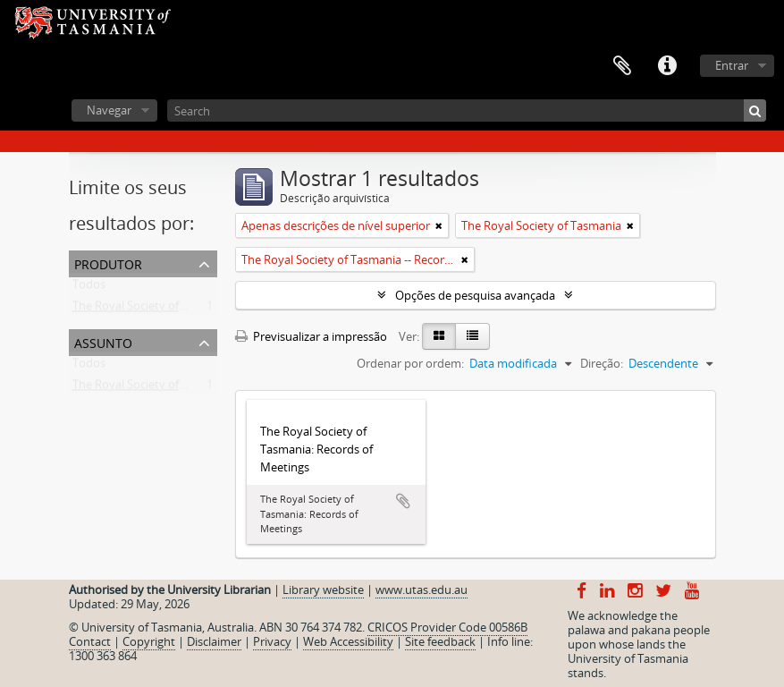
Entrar (732, 65)
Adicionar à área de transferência (403, 501)
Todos (89, 288)
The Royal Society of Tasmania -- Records (180, 388)
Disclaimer (214, 641)
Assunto (103, 341)
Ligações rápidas (667, 66)
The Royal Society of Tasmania (152, 310)
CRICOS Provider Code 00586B (447, 627)
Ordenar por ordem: (410, 363)
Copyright (149, 641)
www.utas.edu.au (422, 589)
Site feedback (440, 641)
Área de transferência (622, 66)
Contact (90, 641)
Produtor (108, 263)
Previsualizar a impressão (311, 336)
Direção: (602, 363)
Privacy (272, 641)
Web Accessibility (348, 641)
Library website (323, 589)
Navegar (109, 110)
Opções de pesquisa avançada (475, 295)
